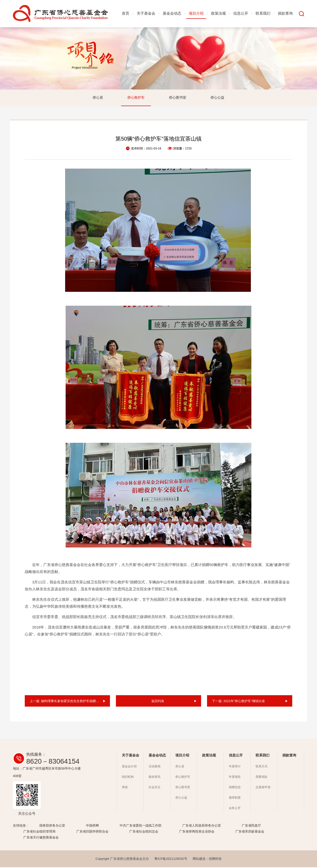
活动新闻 (155, 767)
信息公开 (241, 13)
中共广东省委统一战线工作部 (141, 826)
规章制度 (235, 798)
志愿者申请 (263, 788)
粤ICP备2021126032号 (171, 859)
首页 (126, 13)
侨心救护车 (136, 98)
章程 (125, 788)
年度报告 (235, 778)
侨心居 (98, 98)
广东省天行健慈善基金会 (41, 838)
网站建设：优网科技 (207, 859)
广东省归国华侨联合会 (92, 832)
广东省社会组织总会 (144, 832)
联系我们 (263, 13)
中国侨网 (92, 826)
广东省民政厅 (251, 826)
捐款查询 (285, 13)
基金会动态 (172, 13)
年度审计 (235, 767)
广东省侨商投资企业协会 (197, 832)
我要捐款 (262, 778)
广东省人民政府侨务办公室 (202, 826)
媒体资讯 (155, 778)
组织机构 (128, 778)
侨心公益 (217, 98)
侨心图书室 (178, 98)
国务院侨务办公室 (52, 826)
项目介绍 (196, 13)
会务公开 (235, 809)
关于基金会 (146, 13)
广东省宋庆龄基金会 (250, 832)
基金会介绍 (129, 767)
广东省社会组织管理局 (39, 832)
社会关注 (155, 788)
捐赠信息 (235, 788)
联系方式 (262, 767)
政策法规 (218, 13)
